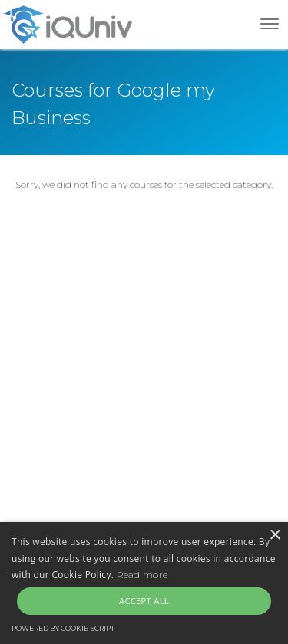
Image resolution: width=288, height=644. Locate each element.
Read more (142, 575)
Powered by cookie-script (63, 628)
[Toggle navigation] (270, 24)
